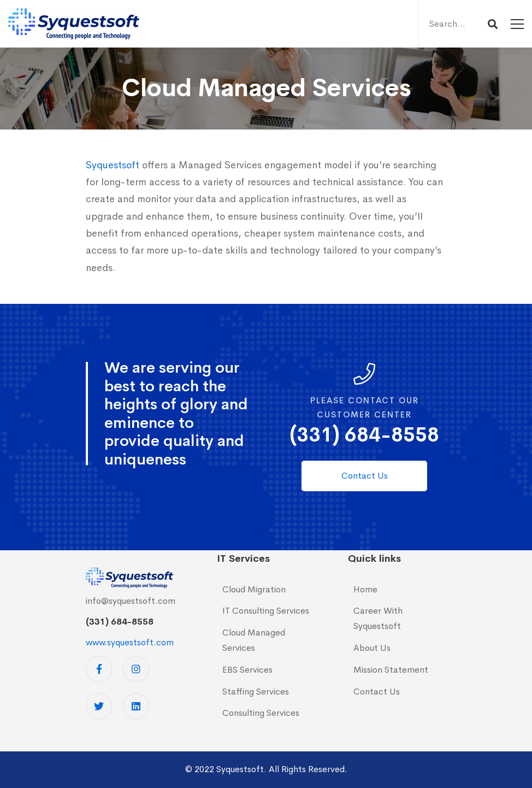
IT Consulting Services (266, 611)
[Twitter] (99, 706)
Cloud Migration (254, 589)
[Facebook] (99, 669)
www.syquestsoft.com (130, 642)
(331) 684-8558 (365, 435)
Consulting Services (261, 713)
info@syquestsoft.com (131, 601)
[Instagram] (136, 669)
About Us (372, 648)
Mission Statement (391, 670)
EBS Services (247, 670)
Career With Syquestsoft (378, 618)
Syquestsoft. (241, 769)
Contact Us (377, 692)
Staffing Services (256, 692)
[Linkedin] (136, 706)
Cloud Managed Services (254, 640)
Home (365, 589)
